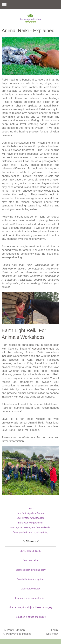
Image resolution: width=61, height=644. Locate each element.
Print (8, 630)
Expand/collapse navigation (30, 4)
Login (54, 630)
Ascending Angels (43, 349)
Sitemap (20, 630)
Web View (52, 634)
